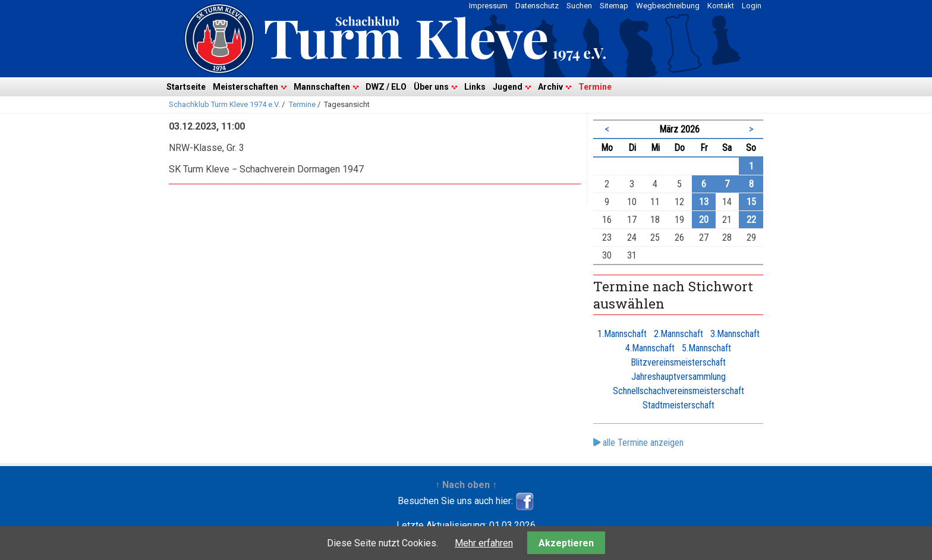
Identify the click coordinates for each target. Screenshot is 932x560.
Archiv (550, 87)
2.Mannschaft (678, 334)
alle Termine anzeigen (643, 443)
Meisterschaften (245, 87)
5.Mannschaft (706, 348)
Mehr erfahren (484, 543)
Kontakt (721, 6)
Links (475, 87)
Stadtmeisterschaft (678, 405)
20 (704, 220)
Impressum (488, 6)
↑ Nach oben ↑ (466, 485)
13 (704, 202)
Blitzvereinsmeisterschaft (678, 362)
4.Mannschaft (650, 348)
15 (751, 202)
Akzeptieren (566, 543)
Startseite (186, 87)
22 (751, 220)
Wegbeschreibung (668, 6)
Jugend (508, 87)
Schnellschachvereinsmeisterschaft (678, 391)
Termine (595, 87)
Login (752, 6)
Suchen (579, 6)
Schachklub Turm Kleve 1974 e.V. (224, 104)
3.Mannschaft (735, 334)
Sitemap (614, 6)
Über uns (431, 87)
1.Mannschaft (622, 334)
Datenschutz (537, 6)
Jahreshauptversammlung (678, 377)
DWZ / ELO (386, 87)
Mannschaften (322, 87)
